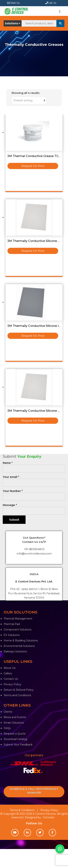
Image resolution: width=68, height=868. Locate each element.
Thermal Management (18, 619)
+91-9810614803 (34, 549)
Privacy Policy (12, 684)
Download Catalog (15, 739)
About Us (10, 668)
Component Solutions (17, 630)
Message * (34, 508)
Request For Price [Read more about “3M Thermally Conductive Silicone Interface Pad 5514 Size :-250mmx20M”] (33, 336)
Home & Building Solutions (21, 641)
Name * (34, 466)
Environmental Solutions (19, 646)
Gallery (8, 673)
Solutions (13, 23)
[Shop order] (29, 100)
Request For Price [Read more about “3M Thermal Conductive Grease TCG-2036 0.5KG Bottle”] (33, 166)
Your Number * (34, 494)
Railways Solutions (15, 651)
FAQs (7, 728)
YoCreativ (49, 817)
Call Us (51, 3)
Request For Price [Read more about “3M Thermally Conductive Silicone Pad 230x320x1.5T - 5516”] (33, 421)
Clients (8, 712)
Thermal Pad (12, 624)
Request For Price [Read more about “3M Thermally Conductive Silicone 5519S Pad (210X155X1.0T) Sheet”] (33, 251)
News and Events (15, 717)
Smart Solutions (14, 723)
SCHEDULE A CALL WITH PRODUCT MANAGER (34, 791)
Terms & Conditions (22, 810)
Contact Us (11, 679)
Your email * (34, 480)
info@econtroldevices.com (34, 554)
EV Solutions (12, 635)
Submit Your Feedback (18, 745)
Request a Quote (15, 734)
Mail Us (13, 3)
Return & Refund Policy (19, 690)
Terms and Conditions (17, 695)
